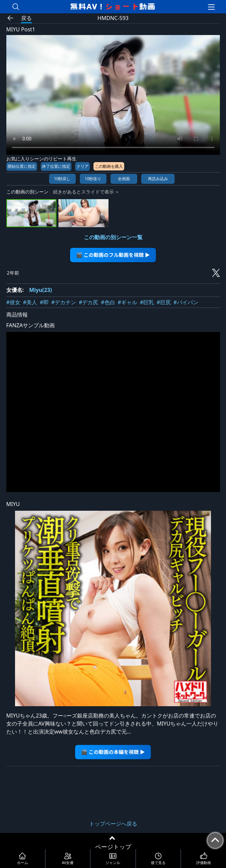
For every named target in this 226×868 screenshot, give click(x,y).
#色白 (108, 302)
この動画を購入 (109, 166)
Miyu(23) (41, 290)
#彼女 (13, 302)
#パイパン (186, 302)
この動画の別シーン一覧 (113, 237)
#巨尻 (164, 302)
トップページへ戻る (113, 824)
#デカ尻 (88, 302)
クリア (82, 166)
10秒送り (93, 179)
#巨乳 (147, 302)
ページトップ (113, 847)
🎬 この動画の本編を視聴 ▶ (113, 752)
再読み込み (158, 179)
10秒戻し (62, 179)
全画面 (124, 179)
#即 (44, 302)
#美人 (30, 302)
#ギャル (128, 302)
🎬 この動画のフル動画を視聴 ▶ (113, 255)
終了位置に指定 (56, 166)
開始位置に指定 (22, 166)
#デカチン (64, 302)
